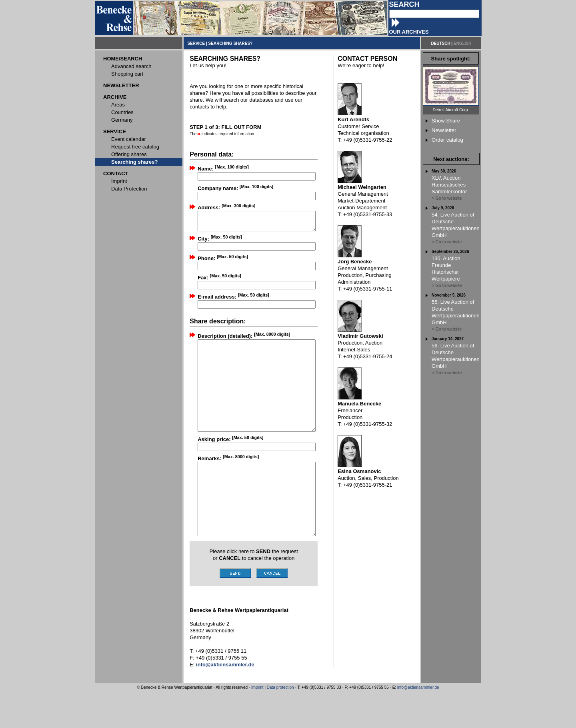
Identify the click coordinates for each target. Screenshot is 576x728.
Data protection (280, 723)
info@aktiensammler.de (418, 723)
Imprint (257, 723)
